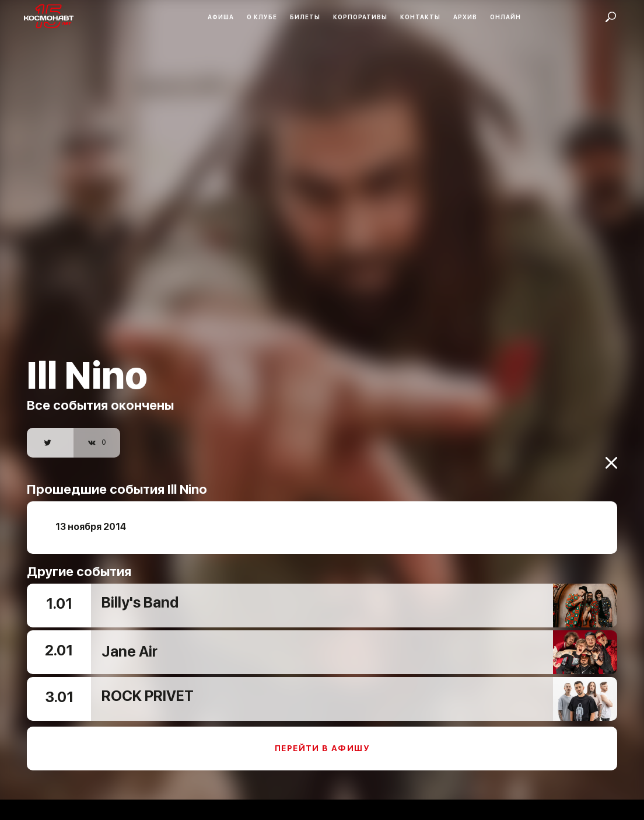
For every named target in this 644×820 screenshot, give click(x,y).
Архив (465, 17)
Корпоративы (360, 17)
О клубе (262, 17)
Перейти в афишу (322, 742)
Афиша (221, 17)
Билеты (305, 17)
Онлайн (505, 17)
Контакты (420, 17)
